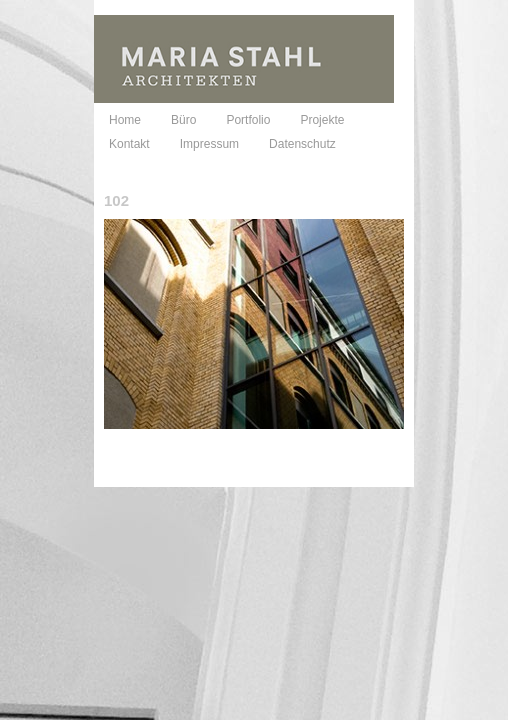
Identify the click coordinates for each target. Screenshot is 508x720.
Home (125, 120)
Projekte (322, 120)
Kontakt (129, 144)
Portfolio (248, 120)
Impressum (209, 144)
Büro (183, 120)
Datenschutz (302, 144)
